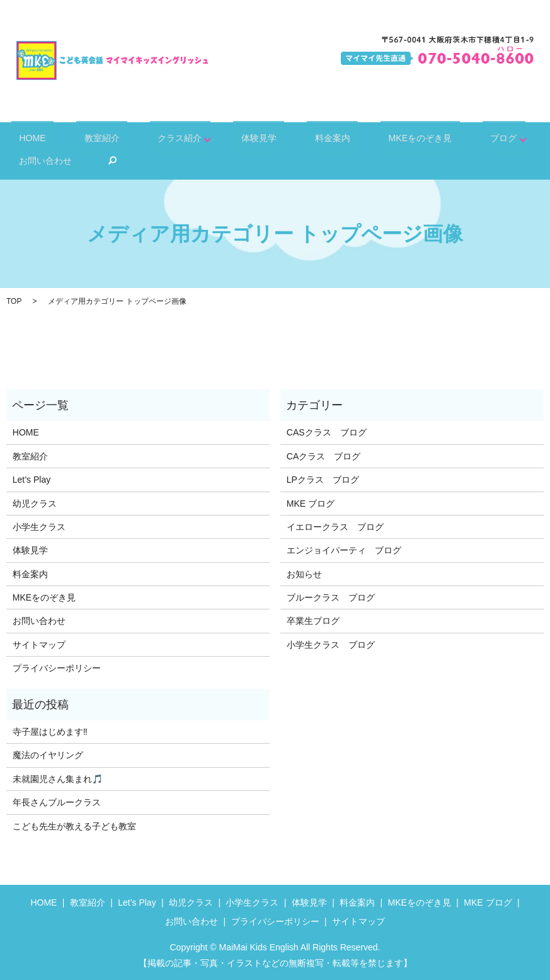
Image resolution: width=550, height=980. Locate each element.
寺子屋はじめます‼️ (50, 732)
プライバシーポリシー (57, 668)
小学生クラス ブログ (331, 645)
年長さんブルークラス (57, 802)
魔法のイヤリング (48, 755)
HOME (26, 138)
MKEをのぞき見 (357, 138)
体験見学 (221, 138)
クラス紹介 (146, 138)
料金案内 (282, 138)
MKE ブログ (311, 504)
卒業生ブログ (313, 621)
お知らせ (304, 574)
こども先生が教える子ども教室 (74, 826)
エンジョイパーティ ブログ (344, 550)
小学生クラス (39, 527)
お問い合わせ (503, 138)
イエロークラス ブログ (335, 527)
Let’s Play (32, 480)
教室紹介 (81, 138)
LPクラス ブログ (323, 480)
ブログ (428, 138)
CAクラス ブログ (324, 456)
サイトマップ (39, 645)
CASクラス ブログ (327, 432)
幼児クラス (35, 504)
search (21, 161)
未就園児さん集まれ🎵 (58, 779)
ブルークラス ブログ (331, 597)
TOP (14, 301)
